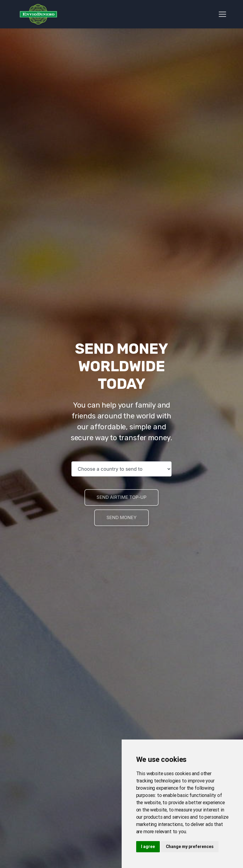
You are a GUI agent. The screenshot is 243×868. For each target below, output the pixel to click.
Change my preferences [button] (190, 847)
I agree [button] (148, 847)
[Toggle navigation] (222, 15)
